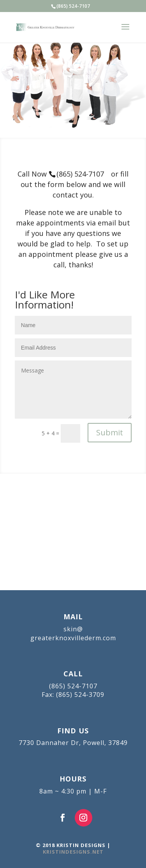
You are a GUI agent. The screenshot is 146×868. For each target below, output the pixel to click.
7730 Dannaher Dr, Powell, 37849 (73, 743)
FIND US (73, 731)
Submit (110, 432)
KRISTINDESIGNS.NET (73, 852)
